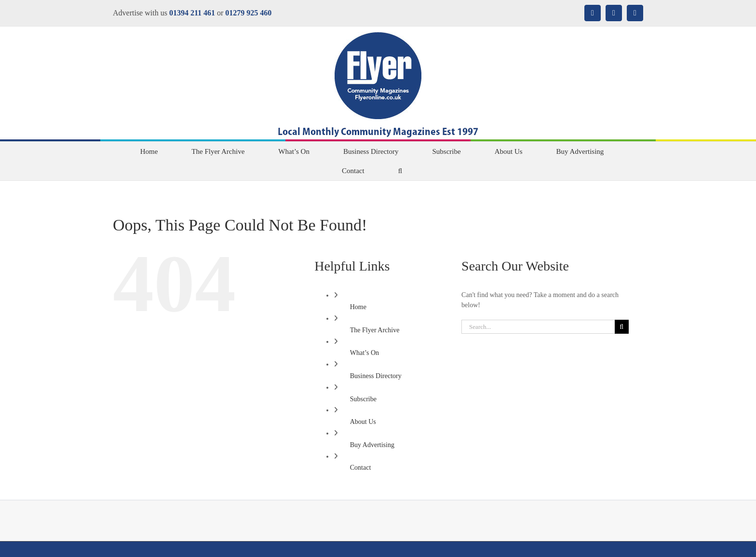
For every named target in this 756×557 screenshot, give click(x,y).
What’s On (364, 353)
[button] (400, 171)
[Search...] (538, 327)
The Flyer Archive (375, 330)
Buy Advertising (372, 445)
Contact (361, 468)
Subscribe (363, 399)
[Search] (622, 327)
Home (358, 307)
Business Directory (376, 376)
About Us (363, 422)
